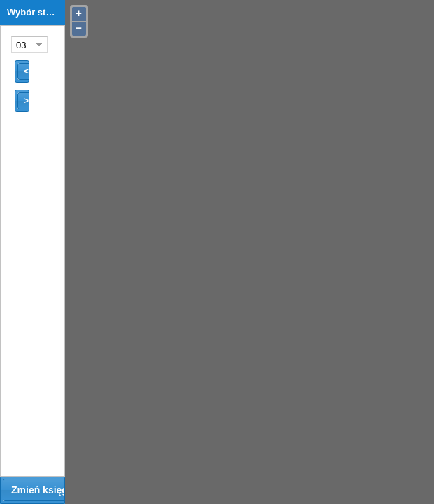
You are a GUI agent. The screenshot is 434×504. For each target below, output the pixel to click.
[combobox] (22, 45)
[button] (22, 71)
